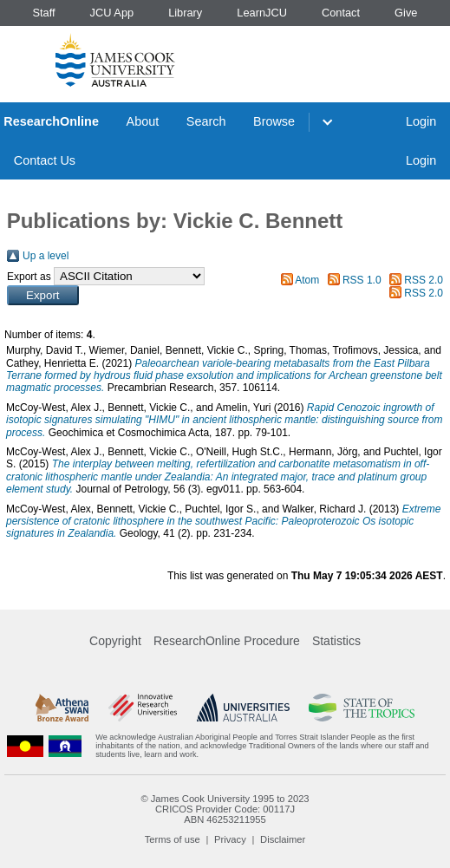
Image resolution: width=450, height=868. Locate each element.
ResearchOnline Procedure (227, 641)
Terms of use (173, 839)
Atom (307, 280)
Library (185, 13)
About (143, 121)
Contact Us (45, 160)
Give (406, 13)
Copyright (115, 641)
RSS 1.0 (362, 280)
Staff (43, 13)
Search (206, 121)
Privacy (230, 839)
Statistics (336, 641)
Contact (341, 13)
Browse (274, 121)
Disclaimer (283, 839)
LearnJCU (262, 13)
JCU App (112, 13)
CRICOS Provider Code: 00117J (225, 809)
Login (421, 121)
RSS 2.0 (424, 280)
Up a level (46, 256)
